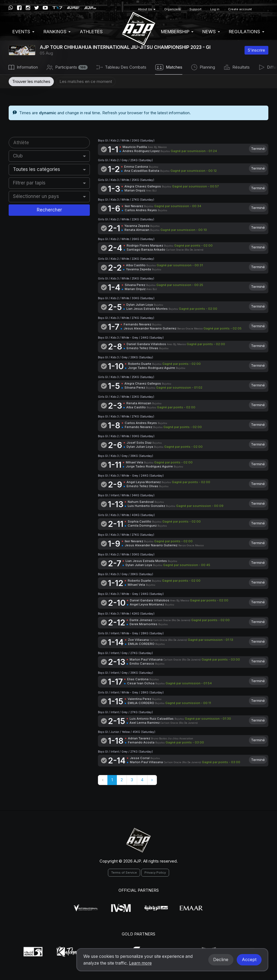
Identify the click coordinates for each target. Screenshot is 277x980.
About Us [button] (147, 9)
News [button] (211, 32)
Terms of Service (124, 873)
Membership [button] (177, 32)
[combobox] (49, 156)
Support (195, 9)
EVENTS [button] (23, 32)
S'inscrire (256, 50)
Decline (221, 960)
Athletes (91, 32)
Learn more (140, 963)
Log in (215, 9)
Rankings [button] (57, 32)
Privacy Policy (155, 873)
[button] (263, 9)
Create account (240, 9)
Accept (249, 960)
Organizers (172, 9)
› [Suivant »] (152, 780)
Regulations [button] (247, 32)
